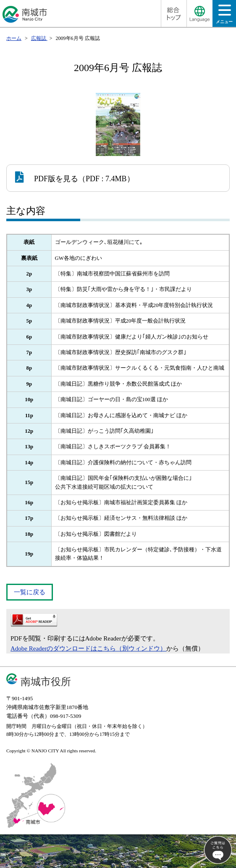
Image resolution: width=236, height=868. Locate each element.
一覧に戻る (30, 592)
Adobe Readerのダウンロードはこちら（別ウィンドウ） (88, 648)
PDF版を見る (47, 177)
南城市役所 (46, 681)
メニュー (224, 17)
